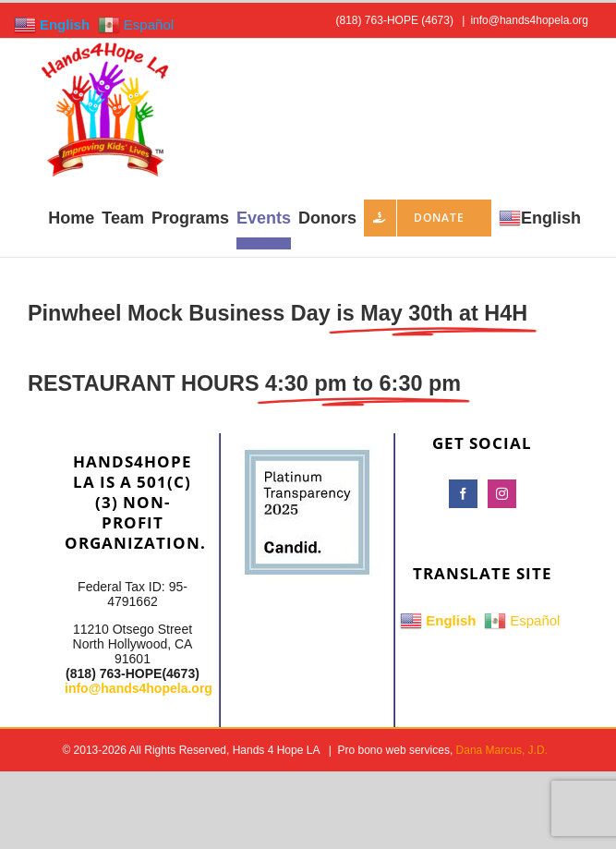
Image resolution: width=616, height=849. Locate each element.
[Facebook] (463, 494)
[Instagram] (502, 494)
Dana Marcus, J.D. (502, 750)
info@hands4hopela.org (529, 20)
